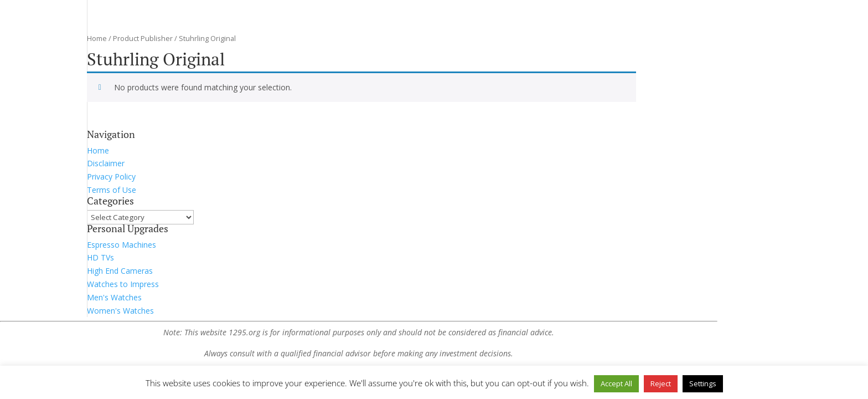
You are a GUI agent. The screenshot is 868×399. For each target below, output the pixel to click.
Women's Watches (120, 311)
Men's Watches (114, 297)
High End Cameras (120, 271)
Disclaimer (106, 163)
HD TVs (100, 257)
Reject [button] (661, 383)
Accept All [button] (616, 383)
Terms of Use (112, 190)
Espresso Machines (122, 245)
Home (97, 38)
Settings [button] (703, 383)
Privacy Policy (111, 177)
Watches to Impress (123, 284)
